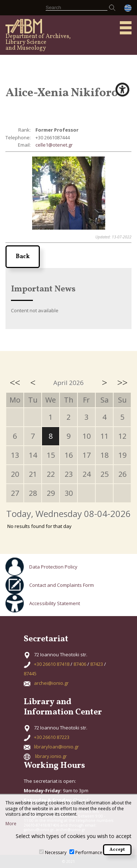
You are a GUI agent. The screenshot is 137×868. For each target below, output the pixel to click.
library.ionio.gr (51, 756)
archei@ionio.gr (51, 683)
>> (122, 382)
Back (23, 257)
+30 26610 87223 (52, 737)
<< (15, 382)
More (11, 824)
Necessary (56, 852)
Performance (89, 852)
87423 (97, 664)
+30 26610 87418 (52, 664)
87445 (30, 673)
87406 (80, 664)
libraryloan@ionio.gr (56, 747)
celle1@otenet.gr (54, 145)
